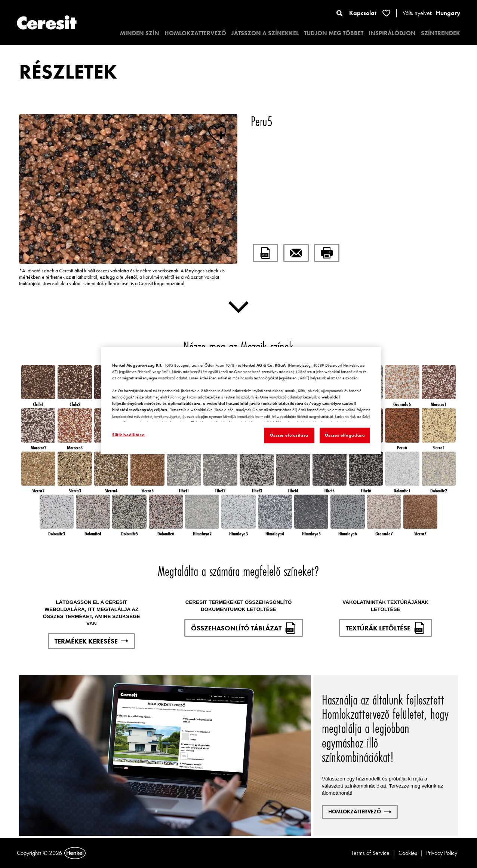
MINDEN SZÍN (140, 33)
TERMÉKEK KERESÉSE (91, 641)
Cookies (408, 853)
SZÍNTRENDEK (441, 33)
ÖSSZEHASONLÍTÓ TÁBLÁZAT (244, 628)
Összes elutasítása (289, 435)
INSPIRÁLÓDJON (392, 33)
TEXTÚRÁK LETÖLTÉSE (386, 628)
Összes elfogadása (345, 435)
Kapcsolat (363, 13)
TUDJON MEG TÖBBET (334, 33)
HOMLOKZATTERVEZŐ (195, 33)
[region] (241, 401)
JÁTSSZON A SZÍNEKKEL (265, 33)
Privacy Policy (442, 853)
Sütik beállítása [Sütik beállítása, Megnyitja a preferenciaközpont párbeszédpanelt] (128, 435)
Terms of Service (370, 853)
